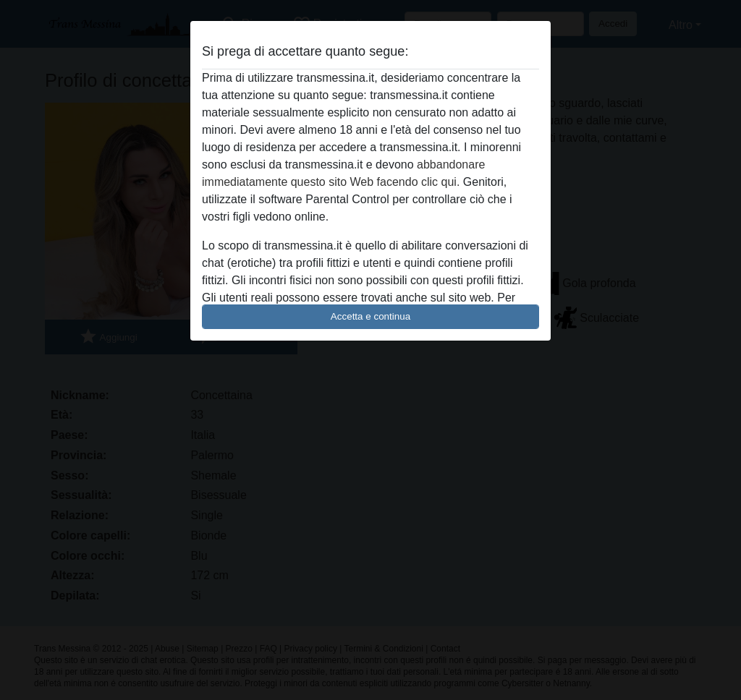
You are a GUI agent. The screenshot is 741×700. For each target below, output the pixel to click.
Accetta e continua (370, 316)
